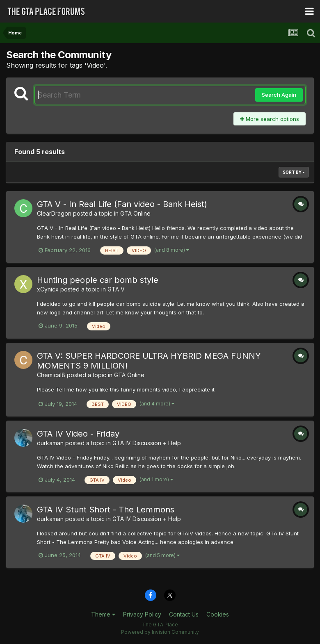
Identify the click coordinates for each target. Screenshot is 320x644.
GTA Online (135, 213)
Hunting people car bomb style (98, 280)
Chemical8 (51, 375)
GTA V (116, 289)
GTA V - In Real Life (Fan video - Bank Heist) (122, 204)
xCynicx (48, 289)
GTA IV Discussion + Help (147, 443)
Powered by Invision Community (160, 632)
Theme (103, 614)
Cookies (218, 614)
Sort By (294, 172)
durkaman (50, 443)
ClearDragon (54, 213)
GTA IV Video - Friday (78, 434)
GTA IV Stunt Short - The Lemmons (106, 510)
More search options (270, 119)
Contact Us (184, 614)
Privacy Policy (142, 614)
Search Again (279, 95)
